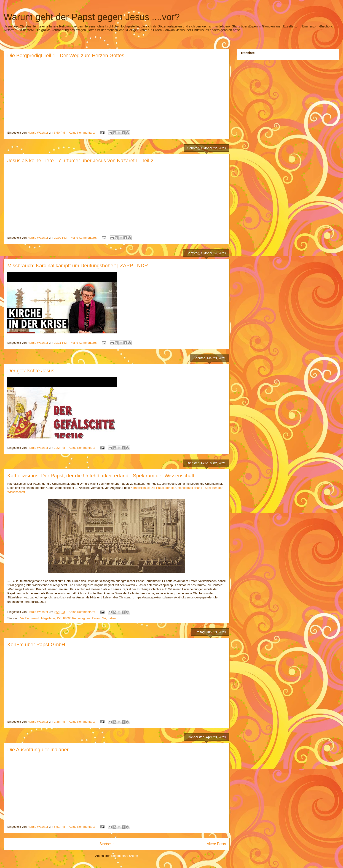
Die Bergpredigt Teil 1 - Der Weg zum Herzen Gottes (66, 55)
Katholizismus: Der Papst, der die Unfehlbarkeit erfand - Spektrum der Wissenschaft (101, 476)
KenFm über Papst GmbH (36, 645)
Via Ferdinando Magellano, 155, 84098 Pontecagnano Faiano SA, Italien (68, 618)
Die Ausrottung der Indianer (38, 750)
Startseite (107, 844)
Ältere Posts (216, 844)
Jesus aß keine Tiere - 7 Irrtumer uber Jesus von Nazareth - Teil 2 (80, 161)
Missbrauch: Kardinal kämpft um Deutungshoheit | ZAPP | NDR (78, 266)
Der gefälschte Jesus (31, 371)
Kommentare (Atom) (125, 856)
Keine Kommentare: (82, 133)
